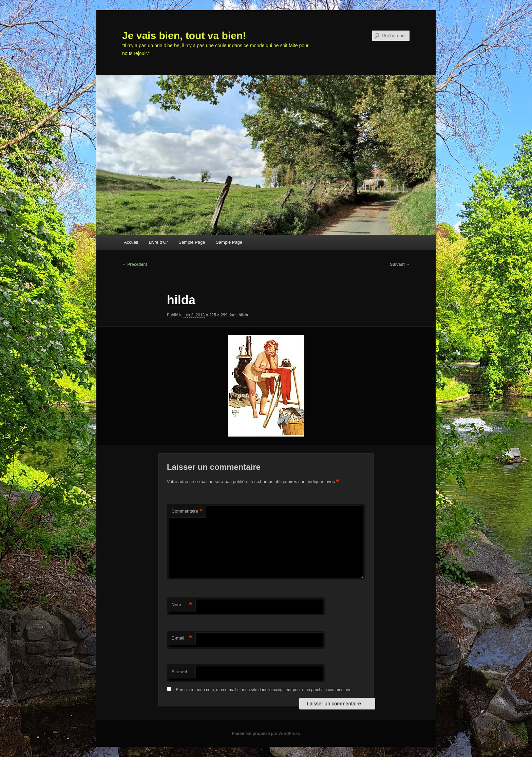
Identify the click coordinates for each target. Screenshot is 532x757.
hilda (243, 315)
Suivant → (400, 264)
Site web (180, 672)
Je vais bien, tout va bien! (184, 35)
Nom (182, 605)
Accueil (131, 242)
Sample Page (192, 242)
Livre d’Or (158, 242)
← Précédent (135, 264)
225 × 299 (218, 315)
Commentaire (187, 511)
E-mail (182, 638)
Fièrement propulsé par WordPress (266, 734)
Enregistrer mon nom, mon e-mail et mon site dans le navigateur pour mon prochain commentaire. (264, 690)
